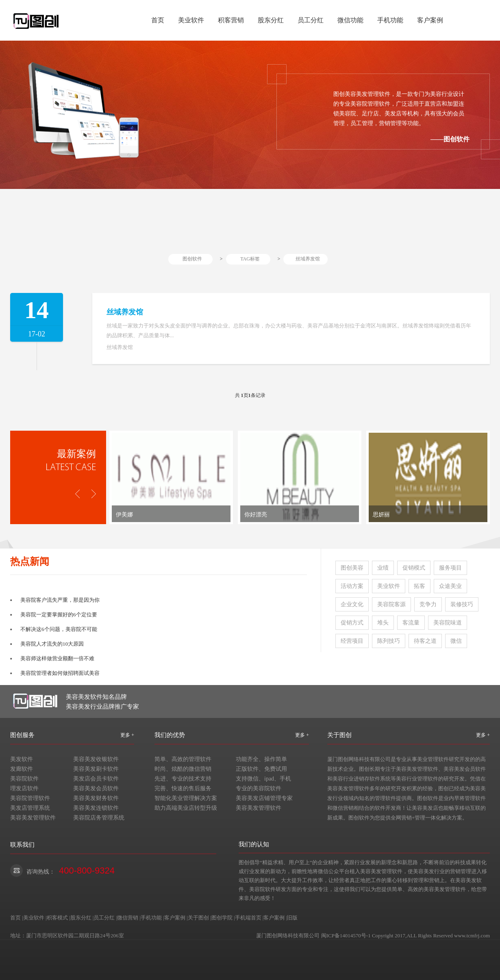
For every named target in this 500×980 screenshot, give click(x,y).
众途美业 (450, 586)
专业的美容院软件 (259, 788)
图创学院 (222, 918)
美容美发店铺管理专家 (264, 798)
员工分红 (311, 20)
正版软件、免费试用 (261, 769)
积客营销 (231, 20)
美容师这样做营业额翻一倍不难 (57, 658)
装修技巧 (462, 604)
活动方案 (352, 586)
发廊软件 (22, 769)
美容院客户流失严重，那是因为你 (60, 600)
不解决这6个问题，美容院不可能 (59, 629)
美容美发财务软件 (96, 798)
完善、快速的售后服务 (183, 788)
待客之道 (425, 641)
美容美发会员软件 (96, 788)
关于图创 (339, 735)
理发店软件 (24, 788)
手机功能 (390, 20)
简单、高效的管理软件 (183, 759)
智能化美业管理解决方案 (186, 798)
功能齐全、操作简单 (261, 759)
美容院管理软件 (30, 798)
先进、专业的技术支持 (183, 779)
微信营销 (128, 918)
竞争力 (428, 604)
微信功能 (350, 20)
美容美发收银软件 (96, 759)
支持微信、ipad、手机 (263, 779)
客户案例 (430, 20)
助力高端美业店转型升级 (186, 808)
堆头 (383, 623)
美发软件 (22, 759)
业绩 (383, 568)
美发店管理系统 (30, 808)
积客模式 (57, 918)
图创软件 (192, 259)
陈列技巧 (389, 641)
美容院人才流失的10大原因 (52, 644)
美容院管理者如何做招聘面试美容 (60, 673)
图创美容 (352, 568)
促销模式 (414, 568)
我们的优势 (170, 735)
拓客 (420, 586)
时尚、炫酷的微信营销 (183, 769)
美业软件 (191, 20)
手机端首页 (248, 918)
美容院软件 (24, 779)
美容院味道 (448, 623)
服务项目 (450, 568)
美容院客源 (391, 604)
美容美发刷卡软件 (96, 769)
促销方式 (352, 623)
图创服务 (22, 735)
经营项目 (352, 641)
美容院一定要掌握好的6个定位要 (59, 615)
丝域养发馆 (308, 259)
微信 (456, 641)
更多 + (127, 735)
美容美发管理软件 (33, 818)
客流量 (411, 623)
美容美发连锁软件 (96, 808)
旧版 (292, 918)
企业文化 (352, 604)
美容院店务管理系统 (99, 818)
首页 (158, 20)
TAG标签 (250, 259)
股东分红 (271, 20)
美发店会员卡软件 (96, 779)
